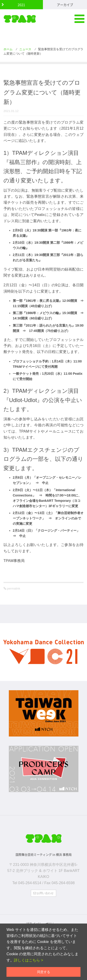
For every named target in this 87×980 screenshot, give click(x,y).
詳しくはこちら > (29, 960)
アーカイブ (65, 5)
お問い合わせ (43, 893)
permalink (13, 588)
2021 (21, 5)
